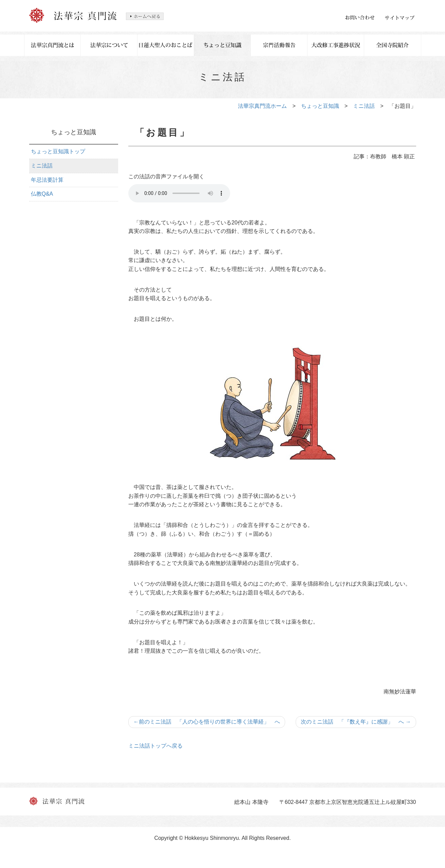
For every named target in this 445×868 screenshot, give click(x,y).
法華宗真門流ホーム (262, 106)
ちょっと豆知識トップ (58, 151)
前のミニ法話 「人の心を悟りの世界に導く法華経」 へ (207, 722)
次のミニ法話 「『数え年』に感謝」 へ (356, 722)
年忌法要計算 (47, 180)
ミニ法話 (364, 106)
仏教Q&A (42, 194)
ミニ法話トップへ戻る (155, 746)
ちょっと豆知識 (320, 106)
